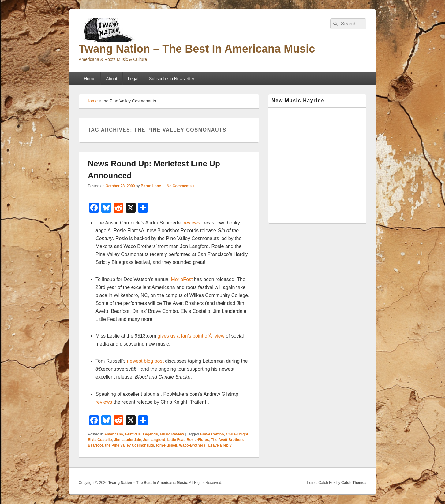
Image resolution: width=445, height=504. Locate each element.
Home (90, 79)
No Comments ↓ (181, 186)
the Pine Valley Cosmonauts (129, 445)
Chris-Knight (237, 434)
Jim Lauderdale (127, 440)
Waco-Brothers (192, 445)
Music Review (172, 434)
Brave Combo (212, 434)
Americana (113, 434)
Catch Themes (354, 483)
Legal (133, 79)
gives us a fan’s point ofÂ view (191, 336)
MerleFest (182, 279)
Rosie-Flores (198, 440)
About (112, 79)
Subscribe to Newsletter (172, 79)
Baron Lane (151, 186)
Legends (150, 434)
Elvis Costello (100, 440)
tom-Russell (167, 445)
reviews (192, 223)
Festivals (133, 434)
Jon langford (154, 440)
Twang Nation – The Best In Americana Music (197, 49)
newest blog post (145, 361)
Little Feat (176, 440)
